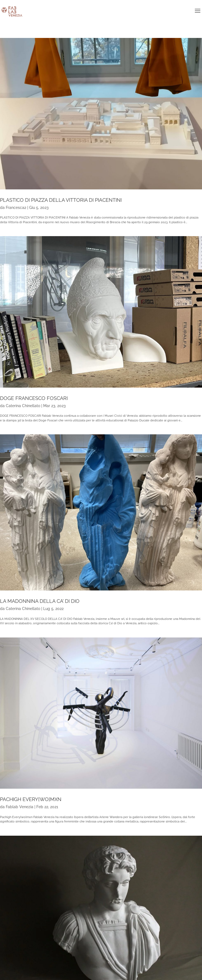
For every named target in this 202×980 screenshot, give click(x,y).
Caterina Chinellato (23, 406)
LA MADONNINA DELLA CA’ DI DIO (40, 601)
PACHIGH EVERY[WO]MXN (31, 799)
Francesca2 (16, 208)
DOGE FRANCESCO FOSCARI (34, 398)
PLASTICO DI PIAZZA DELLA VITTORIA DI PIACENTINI (61, 200)
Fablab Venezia (20, 807)
